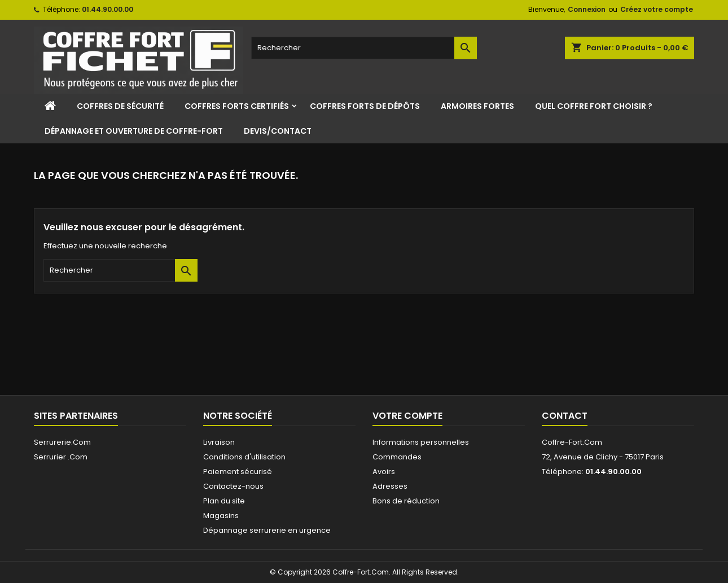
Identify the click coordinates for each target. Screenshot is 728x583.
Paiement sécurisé (238, 472)
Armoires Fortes (477, 106)
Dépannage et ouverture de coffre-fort (134, 131)
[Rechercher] (364, 48)
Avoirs (384, 472)
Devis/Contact (278, 131)
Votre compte (407, 416)
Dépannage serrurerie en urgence (267, 530)
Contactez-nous (233, 486)
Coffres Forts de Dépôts (365, 106)
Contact (565, 416)
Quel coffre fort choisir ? (594, 106)
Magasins (221, 516)
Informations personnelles (421, 442)
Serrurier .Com (61, 457)
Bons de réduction (406, 501)
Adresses (390, 486)
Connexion (587, 9)
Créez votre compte (657, 9)
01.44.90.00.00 (108, 9)
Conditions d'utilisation (244, 457)
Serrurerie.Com (62, 442)
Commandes (397, 457)
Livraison (219, 442)
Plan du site (224, 501)
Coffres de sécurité (120, 106)
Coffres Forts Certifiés (237, 106)
